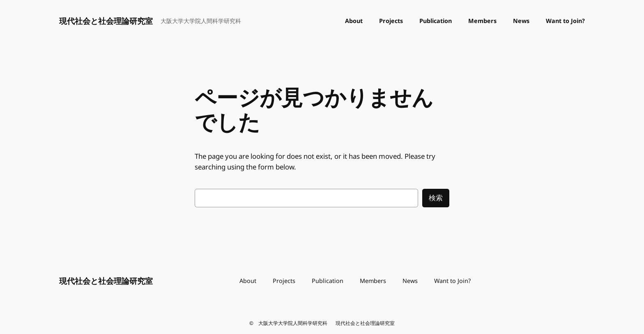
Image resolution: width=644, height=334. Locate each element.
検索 (436, 198)
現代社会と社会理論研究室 (106, 21)
